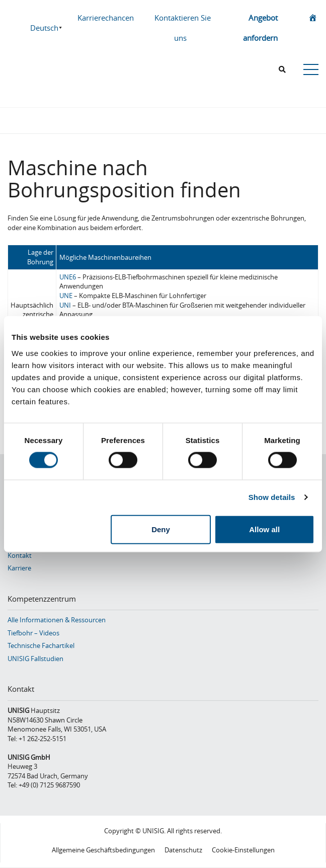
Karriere (19, 568)
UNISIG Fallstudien (35, 659)
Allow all (264, 529)
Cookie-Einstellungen (243, 850)
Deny (161, 529)
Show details (272, 497)
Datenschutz (183, 850)
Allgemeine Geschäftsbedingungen (103, 850)
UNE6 (68, 277)
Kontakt (20, 555)
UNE (66, 296)
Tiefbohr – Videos (33, 633)
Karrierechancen (106, 18)
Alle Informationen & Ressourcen (57, 620)
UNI (65, 305)
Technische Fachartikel (41, 645)
